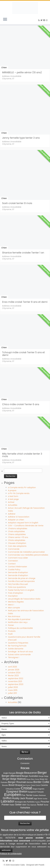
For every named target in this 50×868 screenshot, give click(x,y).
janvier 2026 (14, 670)
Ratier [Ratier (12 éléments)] (12, 805)
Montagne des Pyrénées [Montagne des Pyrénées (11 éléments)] (25, 802)
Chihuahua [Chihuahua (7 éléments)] (10, 789)
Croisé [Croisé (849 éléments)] (26, 788)
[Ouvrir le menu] (5, 19)
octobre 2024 (14, 673)
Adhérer (12, 514)
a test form (13, 496)
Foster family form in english (21, 590)
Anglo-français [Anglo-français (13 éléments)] (9, 773)
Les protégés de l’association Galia (24, 599)
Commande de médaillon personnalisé (26, 552)
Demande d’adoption (18, 572)
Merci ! (11, 605)
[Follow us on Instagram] (47, 20)
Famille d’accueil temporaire (21, 581)
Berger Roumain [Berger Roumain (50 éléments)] (17, 782)
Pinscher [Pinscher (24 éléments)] (45, 802)
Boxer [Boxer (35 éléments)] (12, 785)
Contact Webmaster (18, 567)
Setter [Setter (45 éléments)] (18, 805)
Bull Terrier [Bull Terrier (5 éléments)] (27, 785)
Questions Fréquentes (18, 643)
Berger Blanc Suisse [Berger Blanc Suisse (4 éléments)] (33, 779)
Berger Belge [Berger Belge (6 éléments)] (44, 776)
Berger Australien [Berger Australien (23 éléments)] (30, 776)
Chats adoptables (16, 531)
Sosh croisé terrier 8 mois (17, 203)
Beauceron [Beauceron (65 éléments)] (31, 773)
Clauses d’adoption (17, 543)
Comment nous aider (18, 558)
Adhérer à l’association (19, 517)
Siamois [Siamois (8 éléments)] (33, 805)
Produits (12, 631)
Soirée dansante (16, 649)
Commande (14, 549)
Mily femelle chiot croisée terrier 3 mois (22, 455)
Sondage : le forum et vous (20, 652)
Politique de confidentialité (20, 628)
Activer (11, 502)
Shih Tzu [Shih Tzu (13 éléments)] (26, 805)
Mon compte (14, 608)
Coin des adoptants (17, 546)
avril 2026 (12, 667)
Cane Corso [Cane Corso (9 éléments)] (35, 785)
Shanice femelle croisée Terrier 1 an (23, 253)
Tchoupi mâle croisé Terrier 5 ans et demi (23, 354)
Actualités (13, 505)
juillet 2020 (13, 687)
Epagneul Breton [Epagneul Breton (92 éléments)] (17, 792)
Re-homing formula (17, 646)
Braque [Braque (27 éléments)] (19, 785)
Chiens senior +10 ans (18, 537)
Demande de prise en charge (22, 578)
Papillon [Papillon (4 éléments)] (38, 802)
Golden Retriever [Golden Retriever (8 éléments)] (39, 795)
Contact (12, 564)
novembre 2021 (15, 681)
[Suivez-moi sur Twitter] (42, 20)
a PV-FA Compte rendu (19, 493)
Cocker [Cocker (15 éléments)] (17, 789)
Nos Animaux (14, 616)
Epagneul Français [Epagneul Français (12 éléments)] (36, 792)
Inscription (13, 596)
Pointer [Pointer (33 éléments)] (5, 805)
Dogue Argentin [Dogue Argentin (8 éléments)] (39, 789)
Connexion (13, 561)
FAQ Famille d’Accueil (18, 584)
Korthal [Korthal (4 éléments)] (45, 799)
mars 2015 (13, 690)
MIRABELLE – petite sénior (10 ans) (22, 72)
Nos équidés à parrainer (19, 619)
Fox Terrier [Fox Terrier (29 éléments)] (27, 795)
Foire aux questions (17, 587)
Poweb (41, 865)
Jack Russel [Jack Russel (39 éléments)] (27, 798)
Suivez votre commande (19, 654)
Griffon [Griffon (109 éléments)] (7, 798)
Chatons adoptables (18, 528)
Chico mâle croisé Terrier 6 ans (21, 404)
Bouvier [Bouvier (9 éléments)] (5, 785)
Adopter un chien (16, 520)
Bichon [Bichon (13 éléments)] (30, 782)
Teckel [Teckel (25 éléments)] (40, 805)
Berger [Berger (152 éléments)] (42, 773)
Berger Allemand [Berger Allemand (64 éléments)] (12, 776)
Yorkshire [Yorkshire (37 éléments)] (25, 808)
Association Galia (17, 865)
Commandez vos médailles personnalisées (28, 555)
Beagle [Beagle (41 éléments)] (20, 773)
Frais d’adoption (16, 593)
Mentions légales (16, 602)
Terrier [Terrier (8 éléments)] (46, 805)
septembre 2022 (16, 678)
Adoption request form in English (23, 523)
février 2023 (13, 676)
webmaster (6, 850)
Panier (11, 625)
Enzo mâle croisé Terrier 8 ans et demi (25, 302)
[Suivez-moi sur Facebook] (45, 20)
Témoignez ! (14, 657)
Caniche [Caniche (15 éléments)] (44, 785)
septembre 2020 (16, 684)
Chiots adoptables (17, 540)
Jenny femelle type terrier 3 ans (21, 138)
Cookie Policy (14, 570)
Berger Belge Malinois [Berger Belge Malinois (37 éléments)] (14, 779)
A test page (13, 499)
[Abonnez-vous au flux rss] (39, 20)
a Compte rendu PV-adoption (22, 487)
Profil (10, 634)
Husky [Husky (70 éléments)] (16, 798)
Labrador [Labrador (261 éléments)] (7, 801)
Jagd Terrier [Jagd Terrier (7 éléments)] (38, 799)
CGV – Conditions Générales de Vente (26, 526)
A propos (12, 490)
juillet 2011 (12, 693)
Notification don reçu (18, 622)
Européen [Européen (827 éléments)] (13, 795)
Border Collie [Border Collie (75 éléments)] (41, 782)
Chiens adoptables (17, 534)
